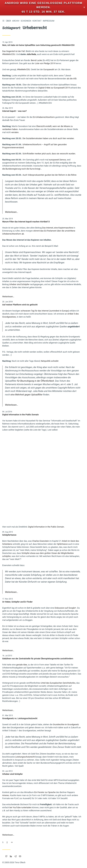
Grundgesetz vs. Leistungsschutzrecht (20, 718)
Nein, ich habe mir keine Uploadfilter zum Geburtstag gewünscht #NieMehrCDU (38, 45)
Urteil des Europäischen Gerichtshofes (58, 683)
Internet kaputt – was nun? (14, 111)
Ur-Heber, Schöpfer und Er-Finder (17, 602)
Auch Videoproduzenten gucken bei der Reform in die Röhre (49, 175)
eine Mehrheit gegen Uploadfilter (26, 395)
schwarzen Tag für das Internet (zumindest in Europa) (45, 311)
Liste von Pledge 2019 (45, 63)
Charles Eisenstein (41, 541)
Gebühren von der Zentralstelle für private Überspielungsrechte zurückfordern (38, 659)
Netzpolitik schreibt (50, 361)
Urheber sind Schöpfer (19, 284)
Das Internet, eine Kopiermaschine (58, 228)
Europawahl (49, 70)
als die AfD (72, 79)
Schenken (26, 21)
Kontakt (37, 21)
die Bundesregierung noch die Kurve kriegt (21, 169)
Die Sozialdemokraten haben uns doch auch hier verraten (48, 138)
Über (9, 21)
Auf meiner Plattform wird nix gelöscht (20, 305)
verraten (15, 132)
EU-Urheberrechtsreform (44, 117)
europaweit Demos (57, 160)
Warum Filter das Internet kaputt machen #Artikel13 (26, 222)
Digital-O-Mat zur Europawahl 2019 (54, 88)
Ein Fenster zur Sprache (45, 792)
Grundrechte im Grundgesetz (66, 724)
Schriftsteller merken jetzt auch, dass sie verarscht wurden (49, 154)
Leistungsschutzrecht (25, 757)
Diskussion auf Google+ (65, 608)
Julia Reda (31, 54)
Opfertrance (62, 544)
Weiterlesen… (12, 212)
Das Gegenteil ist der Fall (13, 51)
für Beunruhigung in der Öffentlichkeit (35, 381)
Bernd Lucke (36, 60)
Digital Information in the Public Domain (21, 415)
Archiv (16, 21)
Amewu (6, 795)
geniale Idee (22, 665)
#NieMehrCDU (9, 54)
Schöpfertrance (9, 535)
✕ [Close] (84, 7)
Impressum (49, 21)
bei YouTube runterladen (21, 807)
